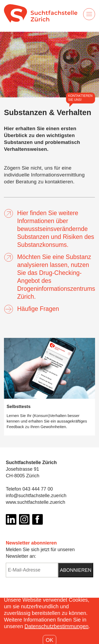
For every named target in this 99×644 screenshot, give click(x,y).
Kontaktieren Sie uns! (80, 98)
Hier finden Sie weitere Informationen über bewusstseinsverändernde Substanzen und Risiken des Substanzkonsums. (49, 229)
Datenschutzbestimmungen (56, 626)
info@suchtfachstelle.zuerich (36, 496)
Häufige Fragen (32, 309)
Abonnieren (76, 570)
